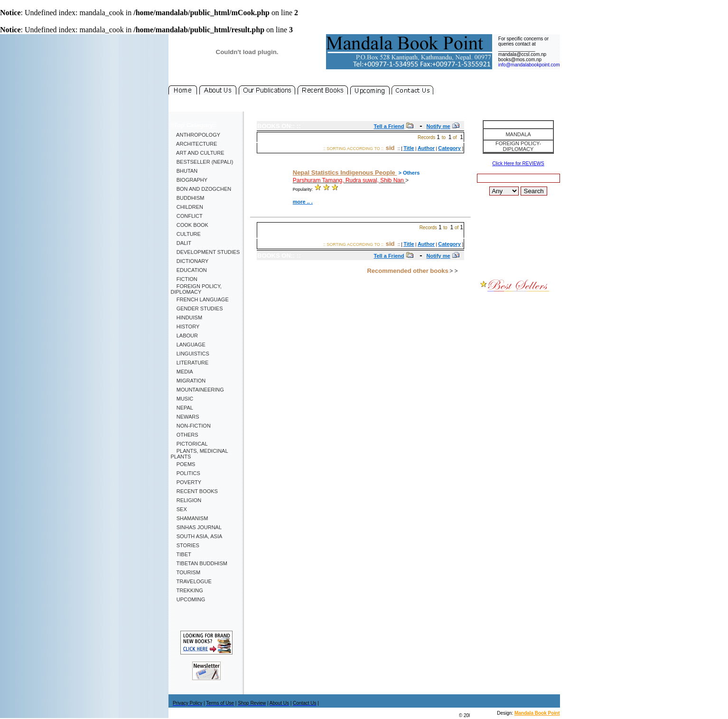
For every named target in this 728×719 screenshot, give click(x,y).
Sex (179, 509)
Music (182, 399)
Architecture (194, 144)
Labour (184, 336)
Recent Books (194, 491)
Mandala (518, 134)
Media (182, 372)
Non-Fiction (191, 426)
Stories (185, 545)
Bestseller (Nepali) (202, 162)
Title (409, 148)
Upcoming (188, 599)
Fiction (184, 279)
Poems (183, 464)
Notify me (439, 126)
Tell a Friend (389, 126)
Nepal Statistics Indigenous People (345, 173)
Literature (190, 363)
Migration (188, 381)
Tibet (181, 554)
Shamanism (190, 518)
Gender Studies (197, 308)
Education (189, 270)
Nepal (182, 408)
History (185, 327)
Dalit (181, 243)
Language (188, 345)
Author (426, 148)
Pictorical (189, 444)
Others (185, 435)
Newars (185, 417)
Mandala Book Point (537, 713)
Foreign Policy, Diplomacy (196, 289)
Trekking (187, 590)
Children (187, 207)
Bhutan (184, 171)
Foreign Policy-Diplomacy (518, 146)
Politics (186, 473)
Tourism (186, 572)
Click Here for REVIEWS (518, 163)
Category (449, 148)
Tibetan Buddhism (199, 563)
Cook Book (190, 225)
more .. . (303, 202)
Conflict (187, 216)
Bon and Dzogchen (201, 189)
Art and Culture (198, 153)
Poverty (186, 482)
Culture (186, 234)
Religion (186, 500)
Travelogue (191, 581)
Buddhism (188, 198)
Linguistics (190, 354)
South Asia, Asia (197, 536)
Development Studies (205, 252)
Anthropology (196, 135)
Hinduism (187, 317)
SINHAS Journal (196, 527)
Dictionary (190, 261)
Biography (189, 180)
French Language (200, 299)
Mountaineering (197, 390)
